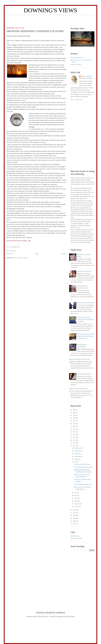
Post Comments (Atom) (21, 258)
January (77, 507)
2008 (74, 521)
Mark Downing (75, 536)
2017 (74, 435)
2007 (74, 524)
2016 (74, 437)
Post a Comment (11, 251)
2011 (74, 513)
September (77, 456)
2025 (74, 413)
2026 (74, 410)
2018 (74, 432)
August (77, 459)
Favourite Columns (76, 64)
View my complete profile (77, 100)
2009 (74, 518)
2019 (74, 429)
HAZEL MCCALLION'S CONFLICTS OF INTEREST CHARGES (85, 320)
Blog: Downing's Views (77, 58)
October (77, 454)
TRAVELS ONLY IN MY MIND (85, 303)
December (77, 448)
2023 (74, 418)
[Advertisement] (50, 19)
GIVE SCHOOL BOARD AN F (83, 484)
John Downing (86, 76)
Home (37, 254)
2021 (74, 424)
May (76, 496)
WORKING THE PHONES (84, 374)
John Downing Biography (80, 242)
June (76, 493)
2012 (74, 510)
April (76, 498)
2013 (74, 446)
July (76, 462)
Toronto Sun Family (76, 538)
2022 (74, 421)
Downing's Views (50, 10)
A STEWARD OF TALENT (84, 271)
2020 (74, 426)
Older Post (64, 254)
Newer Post (10, 254)
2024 (74, 415)
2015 (74, 440)
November (77, 451)
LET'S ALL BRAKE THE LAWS (83, 467)
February (77, 504)
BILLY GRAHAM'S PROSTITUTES (80, 359)
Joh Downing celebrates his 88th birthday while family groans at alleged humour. (85, 336)
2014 (74, 443)
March (76, 501)
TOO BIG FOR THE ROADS (82, 464)
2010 (74, 516)
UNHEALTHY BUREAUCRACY (79, 389)
